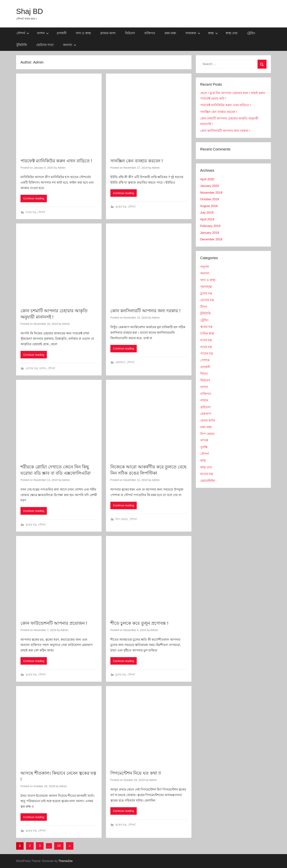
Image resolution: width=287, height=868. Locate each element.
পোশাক (205, 360)
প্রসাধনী (61, 33)
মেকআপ (120, 362)
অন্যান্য (70, 45)
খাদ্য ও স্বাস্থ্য (83, 33)
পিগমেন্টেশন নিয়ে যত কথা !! (136, 773)
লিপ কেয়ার (121, 519)
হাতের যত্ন (207, 474)
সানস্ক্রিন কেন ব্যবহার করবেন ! (137, 161)
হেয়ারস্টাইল (208, 481)
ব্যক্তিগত (150, 33)
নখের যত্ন (31, 212)
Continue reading (34, 198)
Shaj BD (30, 11)
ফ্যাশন (43, 33)
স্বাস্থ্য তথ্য (232, 33)
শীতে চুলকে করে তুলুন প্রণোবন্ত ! (139, 623)
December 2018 (211, 239)
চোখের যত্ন (32, 368)
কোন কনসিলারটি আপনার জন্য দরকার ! (145, 311)
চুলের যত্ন (121, 675)
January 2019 (210, 233)
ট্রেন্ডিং (251, 33)
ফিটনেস (130, 33)
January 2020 (210, 186)
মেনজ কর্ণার (208, 421)
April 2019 (207, 219)
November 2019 (211, 193)
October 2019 (210, 199)
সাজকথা (193, 33)
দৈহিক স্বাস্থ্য (207, 334)
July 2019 (207, 213)
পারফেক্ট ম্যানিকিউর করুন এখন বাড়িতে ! (56, 161)
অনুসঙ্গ (205, 267)
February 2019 (210, 226)
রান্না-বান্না (170, 33)
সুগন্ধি (204, 447)
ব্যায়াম (204, 400)
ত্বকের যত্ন (121, 207)
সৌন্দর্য (23, 33)
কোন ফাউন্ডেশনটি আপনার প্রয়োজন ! (54, 623)
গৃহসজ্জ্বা (206, 287)
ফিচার (204, 374)
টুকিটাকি (22, 45)
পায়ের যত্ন (207, 354)
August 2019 (209, 206)
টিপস (204, 307)
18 (59, 846)
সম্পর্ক (204, 440)
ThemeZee (65, 861)
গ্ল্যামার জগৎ (108, 33)
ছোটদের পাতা (45, 45)
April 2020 (207, 179)
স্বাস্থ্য (213, 33)
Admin (62, 168)
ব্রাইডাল (205, 407)
